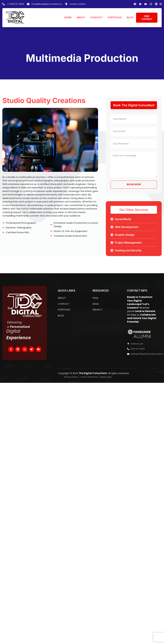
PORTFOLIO (115, 18)
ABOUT (81, 18)
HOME (68, 18)
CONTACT (96, 18)
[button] (161, 4)
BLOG (130, 18)
